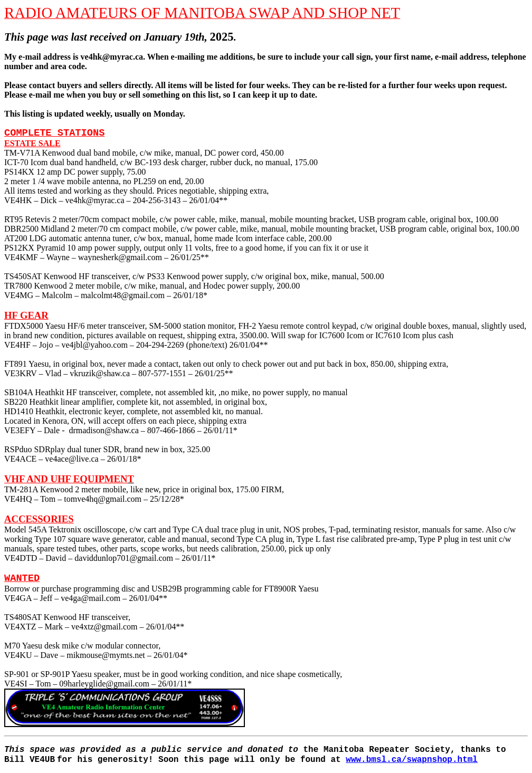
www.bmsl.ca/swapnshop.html (412, 760)
